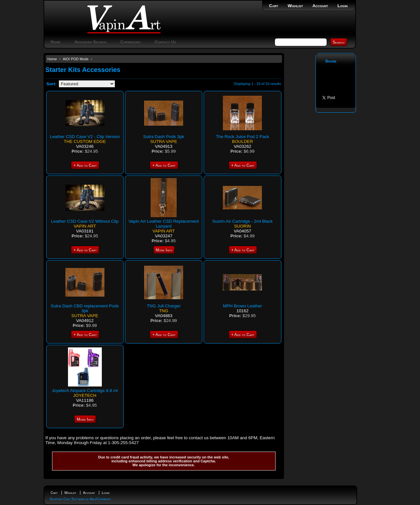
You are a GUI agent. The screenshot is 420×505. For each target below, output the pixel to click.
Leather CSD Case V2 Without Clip (85, 221)
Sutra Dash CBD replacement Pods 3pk (85, 308)
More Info (164, 250)
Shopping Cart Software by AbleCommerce (80, 499)
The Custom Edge (85, 141)
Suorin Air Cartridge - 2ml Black (242, 221)
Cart (274, 6)
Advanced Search (90, 42)
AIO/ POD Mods (76, 59)
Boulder (242, 141)
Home (56, 42)
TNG (164, 311)
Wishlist (295, 6)
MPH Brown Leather (242, 306)
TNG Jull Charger (164, 306)
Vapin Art (85, 226)
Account (320, 6)
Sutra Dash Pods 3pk (164, 137)
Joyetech (85, 395)
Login (342, 6)
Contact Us (166, 42)
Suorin (242, 226)
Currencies (131, 42)
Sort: (52, 84)
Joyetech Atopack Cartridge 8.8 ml (85, 391)
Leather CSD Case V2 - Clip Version (85, 137)
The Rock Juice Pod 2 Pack (242, 137)
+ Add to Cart (85, 165)
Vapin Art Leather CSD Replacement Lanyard (164, 224)
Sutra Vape (164, 141)
